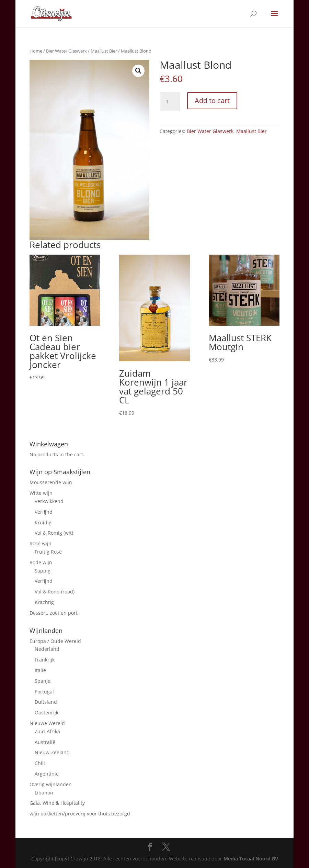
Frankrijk (45, 660)
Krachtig (44, 602)
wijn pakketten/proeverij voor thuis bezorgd (80, 814)
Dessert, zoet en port (54, 613)
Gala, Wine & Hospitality (57, 803)
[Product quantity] (170, 102)
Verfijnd (44, 512)
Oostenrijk (47, 713)
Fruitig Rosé (48, 552)
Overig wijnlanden (51, 784)
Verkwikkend (49, 501)
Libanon (44, 793)
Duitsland (46, 702)
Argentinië (47, 774)
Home (36, 51)
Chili (40, 763)
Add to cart (212, 101)
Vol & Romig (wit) (54, 533)
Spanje (43, 681)
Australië (45, 742)
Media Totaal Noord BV (251, 859)
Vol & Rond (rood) (55, 592)
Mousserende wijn (51, 482)
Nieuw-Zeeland (52, 752)
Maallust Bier (104, 51)
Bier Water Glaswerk (66, 51)
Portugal (44, 692)
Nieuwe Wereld (47, 723)
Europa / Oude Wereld (55, 641)
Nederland (47, 649)
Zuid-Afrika (47, 731)
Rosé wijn (41, 543)
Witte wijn (41, 493)
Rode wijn (41, 562)
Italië (40, 670)
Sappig (43, 571)
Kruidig (43, 522)
